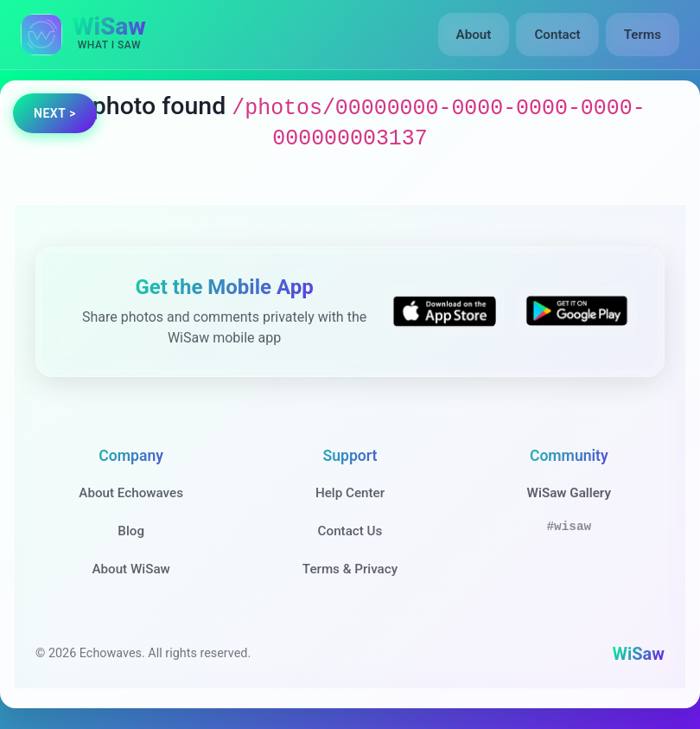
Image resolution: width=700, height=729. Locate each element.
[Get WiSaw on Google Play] (577, 311)
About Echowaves (131, 493)
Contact (557, 35)
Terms (643, 35)
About (474, 35)
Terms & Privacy (350, 569)
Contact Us (350, 531)
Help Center (350, 493)
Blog (131, 531)
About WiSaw (130, 569)
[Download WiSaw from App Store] (444, 311)
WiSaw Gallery (569, 493)
